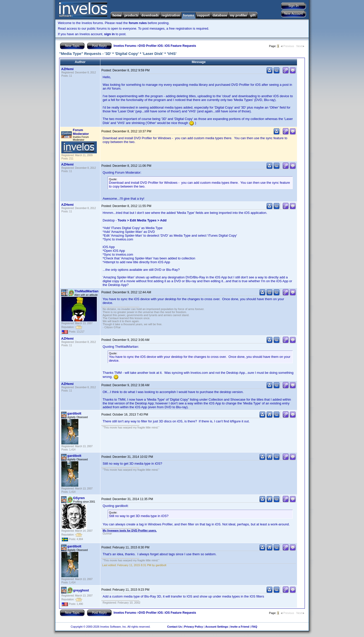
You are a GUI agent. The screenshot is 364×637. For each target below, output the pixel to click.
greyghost (81, 590)
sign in (109, 34)
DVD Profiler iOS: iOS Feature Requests (167, 46)
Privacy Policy (194, 627)
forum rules (138, 23)
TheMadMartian (86, 291)
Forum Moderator (81, 132)
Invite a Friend (240, 627)
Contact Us (174, 627)
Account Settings (217, 627)
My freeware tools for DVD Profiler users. (130, 530)
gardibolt (74, 413)
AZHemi (67, 69)
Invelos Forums (125, 46)
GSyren (79, 498)
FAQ (254, 627)
